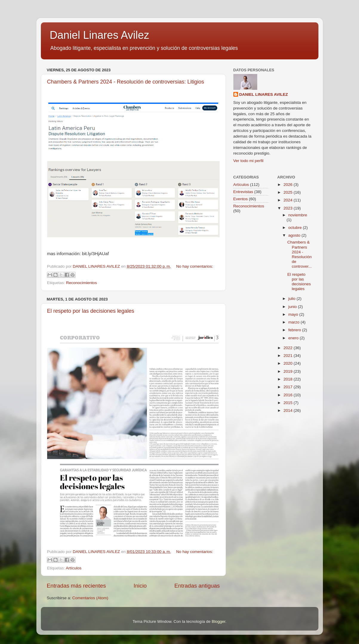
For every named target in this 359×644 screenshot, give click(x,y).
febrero (295, 330)
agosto (295, 235)
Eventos (241, 199)
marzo (294, 322)
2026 (289, 185)
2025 (289, 192)
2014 (289, 410)
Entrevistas (243, 192)
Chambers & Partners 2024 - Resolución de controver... (300, 254)
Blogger (218, 621)
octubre (296, 228)
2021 (289, 356)
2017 (289, 387)
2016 (289, 395)
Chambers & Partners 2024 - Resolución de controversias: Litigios (126, 82)
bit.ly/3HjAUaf (95, 254)
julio (292, 299)
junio (293, 307)
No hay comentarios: (195, 266)
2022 (289, 348)
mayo (294, 314)
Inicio (140, 586)
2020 (289, 363)
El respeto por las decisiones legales (91, 311)
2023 (289, 208)
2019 (289, 371)
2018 (289, 379)
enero (294, 338)
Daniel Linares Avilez (100, 35)
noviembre (298, 215)
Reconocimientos (81, 283)
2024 (289, 200)
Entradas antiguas (197, 586)
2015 (289, 403)
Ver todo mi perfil (248, 161)
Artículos (74, 568)
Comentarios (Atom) (90, 598)
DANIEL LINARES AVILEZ (264, 94)
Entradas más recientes (76, 586)
